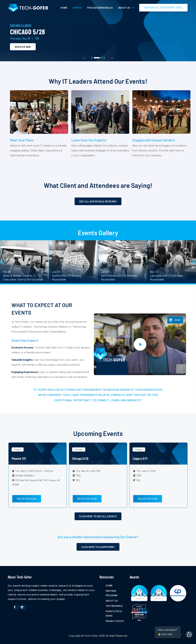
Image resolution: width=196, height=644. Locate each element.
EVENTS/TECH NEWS (114, 614)
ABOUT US (124, 8)
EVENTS (77, 8)
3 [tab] (102, 58)
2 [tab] (97, 58)
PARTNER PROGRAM (111, 593)
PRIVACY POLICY (115, 621)
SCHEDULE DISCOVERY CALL (163, 8)
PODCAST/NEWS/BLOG (100, 8)
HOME (64, 8)
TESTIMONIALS (114, 606)
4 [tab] (104, 58)
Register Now (23, 47)
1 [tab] (92, 58)
